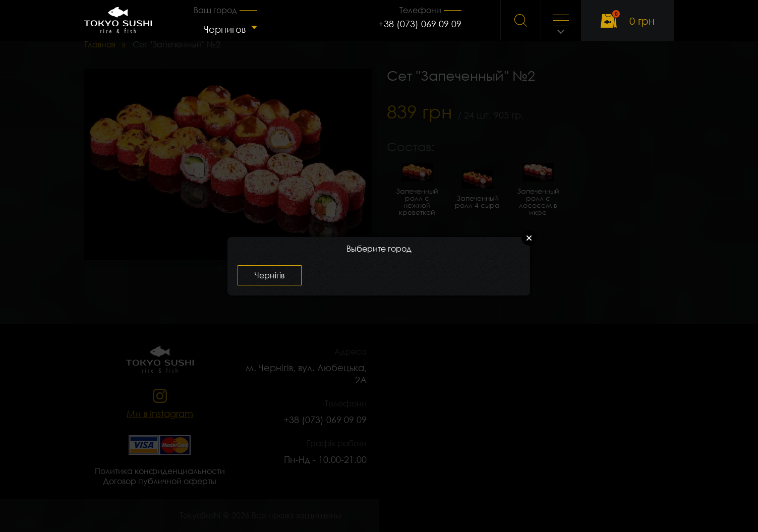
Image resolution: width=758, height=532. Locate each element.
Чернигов (225, 29)
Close (529, 238)
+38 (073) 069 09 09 (420, 24)
